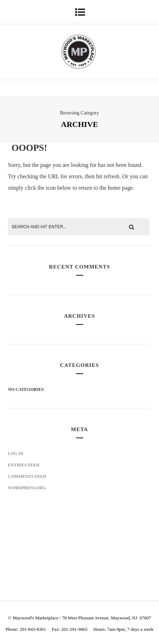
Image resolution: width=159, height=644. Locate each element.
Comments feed (27, 476)
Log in (16, 454)
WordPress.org (27, 488)
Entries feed (24, 465)
